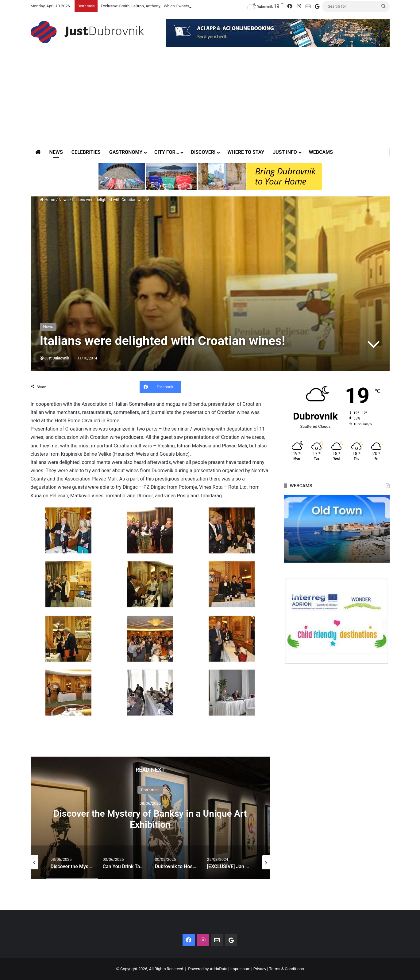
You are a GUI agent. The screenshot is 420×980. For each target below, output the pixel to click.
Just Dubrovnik (57, 358)
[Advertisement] (210, 102)
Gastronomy (126, 152)
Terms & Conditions (286, 969)
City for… (167, 152)
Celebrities (86, 152)
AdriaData (219, 969)
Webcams (321, 152)
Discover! (203, 152)
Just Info (285, 152)
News (56, 152)
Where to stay (246, 152)
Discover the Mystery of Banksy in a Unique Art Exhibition (150, 819)
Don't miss (150, 790)
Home (48, 200)
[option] (150, 818)
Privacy (260, 969)
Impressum (240, 969)
